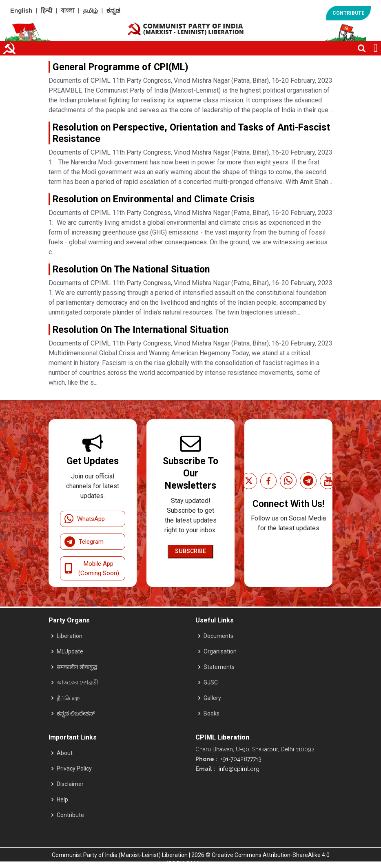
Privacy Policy (74, 768)
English (21, 10)
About (65, 753)
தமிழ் (90, 10)
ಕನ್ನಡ (113, 10)
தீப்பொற (68, 698)
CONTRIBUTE (348, 13)
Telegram (84, 542)
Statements (219, 667)
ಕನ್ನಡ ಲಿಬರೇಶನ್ (76, 713)
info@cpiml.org (238, 769)
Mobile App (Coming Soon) (92, 568)
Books (212, 713)
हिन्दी (47, 10)
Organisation (220, 651)
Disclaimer (70, 784)
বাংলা (68, 10)
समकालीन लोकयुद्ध (77, 667)
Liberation (70, 636)
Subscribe (190, 551)
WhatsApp (85, 519)
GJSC (211, 682)
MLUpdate (70, 651)
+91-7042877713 (240, 759)
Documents (218, 636)
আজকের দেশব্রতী (78, 682)
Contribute (70, 815)
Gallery (212, 698)
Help (62, 799)
